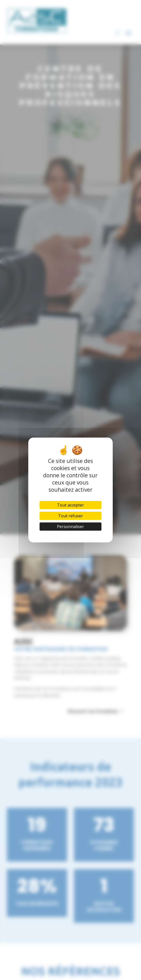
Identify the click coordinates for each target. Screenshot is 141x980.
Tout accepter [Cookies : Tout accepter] (70, 505)
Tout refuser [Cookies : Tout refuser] (70, 516)
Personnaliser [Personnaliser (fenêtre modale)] (70, 527)
